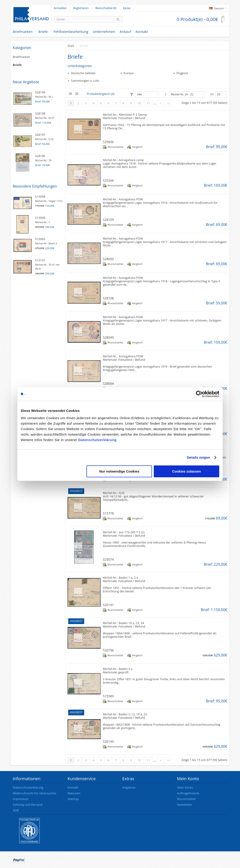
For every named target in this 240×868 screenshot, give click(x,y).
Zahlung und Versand (27, 805)
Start (71, 46)
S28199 (40, 92)
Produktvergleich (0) (100, 94)
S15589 (108, 696)
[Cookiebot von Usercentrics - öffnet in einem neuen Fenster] (199, 394)
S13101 (40, 260)
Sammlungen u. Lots (85, 81)
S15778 (108, 513)
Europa (129, 73)
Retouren (74, 793)
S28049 (108, 337)
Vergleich (137, 147)
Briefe (43, 31)
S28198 (40, 113)
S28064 (108, 383)
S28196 (40, 156)
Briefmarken (23, 31)
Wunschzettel (115, 147)
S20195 (108, 741)
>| (169, 103)
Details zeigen (198, 457)
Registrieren (81, 8)
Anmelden (60, 8)
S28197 (40, 135)
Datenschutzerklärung (97, 440)
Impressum (21, 799)
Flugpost (182, 73)
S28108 (108, 298)
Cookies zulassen (187, 471)
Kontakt (73, 787)
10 (139, 103)
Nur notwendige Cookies (119, 471)
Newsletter (185, 805)
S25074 (108, 559)
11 (148, 103)
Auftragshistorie (188, 793)
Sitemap (73, 799)
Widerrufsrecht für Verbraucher (35, 793)
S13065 (40, 239)
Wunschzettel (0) (106, 8)
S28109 (108, 220)
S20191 (108, 605)
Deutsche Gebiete (83, 73)
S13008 (40, 196)
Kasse (127, 8)
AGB (16, 810)
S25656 (108, 142)
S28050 (108, 259)
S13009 (40, 218)
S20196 (108, 650)
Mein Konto (185, 787)
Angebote (129, 787)
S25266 (108, 180)
